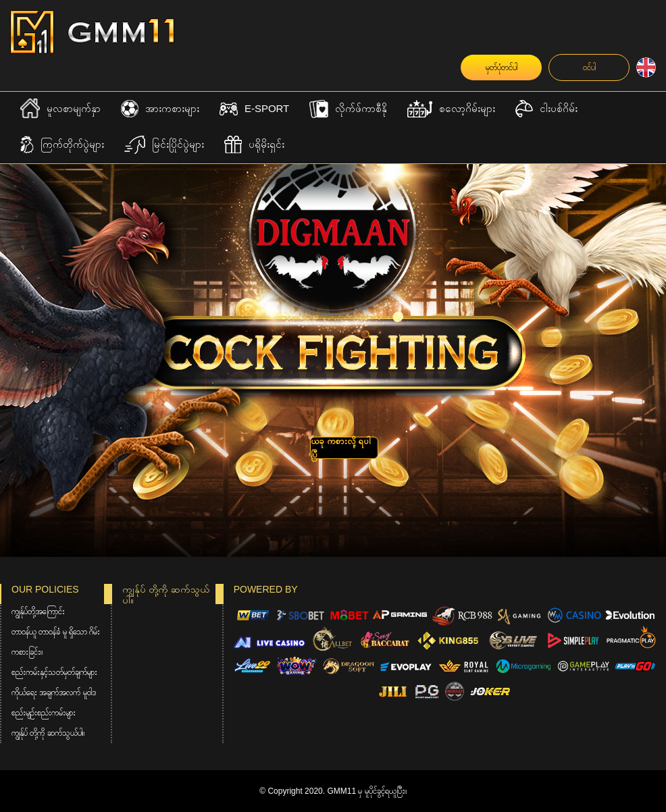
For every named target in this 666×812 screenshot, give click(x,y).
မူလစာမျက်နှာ (60, 109)
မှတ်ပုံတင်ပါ (502, 67)
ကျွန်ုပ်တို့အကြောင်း (38, 612)
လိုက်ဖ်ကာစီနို (348, 109)
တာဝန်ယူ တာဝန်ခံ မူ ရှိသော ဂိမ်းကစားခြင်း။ (56, 642)
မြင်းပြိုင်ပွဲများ (164, 145)
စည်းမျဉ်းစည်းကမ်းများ (44, 713)
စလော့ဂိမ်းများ (451, 109)
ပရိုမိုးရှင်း (254, 145)
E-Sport (254, 109)
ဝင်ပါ (589, 67)
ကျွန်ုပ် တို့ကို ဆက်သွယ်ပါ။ (48, 733)
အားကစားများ (160, 109)
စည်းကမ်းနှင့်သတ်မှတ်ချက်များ (54, 672)
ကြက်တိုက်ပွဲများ (62, 145)
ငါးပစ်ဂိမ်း (546, 109)
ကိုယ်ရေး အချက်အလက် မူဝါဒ (54, 693)
